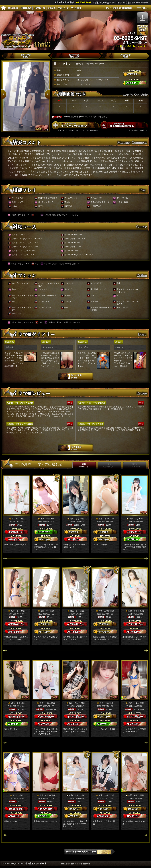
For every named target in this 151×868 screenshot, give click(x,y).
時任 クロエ (45, 703)
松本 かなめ (45, 795)
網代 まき (16, 703)
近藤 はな (134, 519)
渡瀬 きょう (104, 519)
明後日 (135, 465)
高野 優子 (16, 611)
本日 (84, 465)
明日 (109, 465)
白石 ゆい (75, 611)
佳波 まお (104, 703)
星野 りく (45, 611)
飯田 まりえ (104, 795)
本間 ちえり (134, 795)
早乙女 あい (134, 703)
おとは (16, 795)
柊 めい (16, 519)
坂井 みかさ (75, 703)
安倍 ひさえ (134, 611)
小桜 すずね (75, 795)
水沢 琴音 (45, 519)
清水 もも (75, 519)
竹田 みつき (104, 611)
